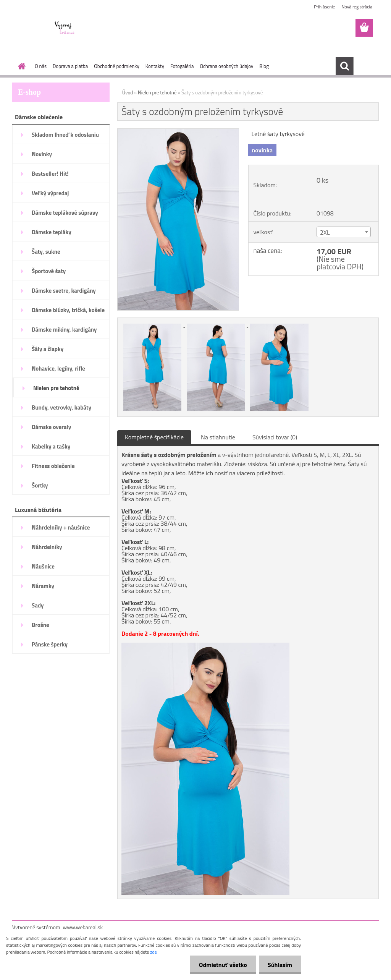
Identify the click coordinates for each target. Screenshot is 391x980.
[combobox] (344, 232)
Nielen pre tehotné (157, 92)
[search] (344, 66)
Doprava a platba (70, 66)
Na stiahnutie (218, 437)
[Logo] (65, 28)
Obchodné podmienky (117, 66)
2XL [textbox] (325, 232)
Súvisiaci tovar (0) (275, 437)
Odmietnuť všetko (221, 965)
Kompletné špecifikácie (154, 437)
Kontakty (155, 66)
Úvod (128, 92)
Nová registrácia (357, 7)
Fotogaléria (182, 66)
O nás (41, 66)
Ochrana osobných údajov (226, 66)
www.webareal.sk (83, 927)
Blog (264, 66)
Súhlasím (279, 965)
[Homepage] (20, 66)
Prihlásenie (324, 7)
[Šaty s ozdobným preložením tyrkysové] (178, 132)
